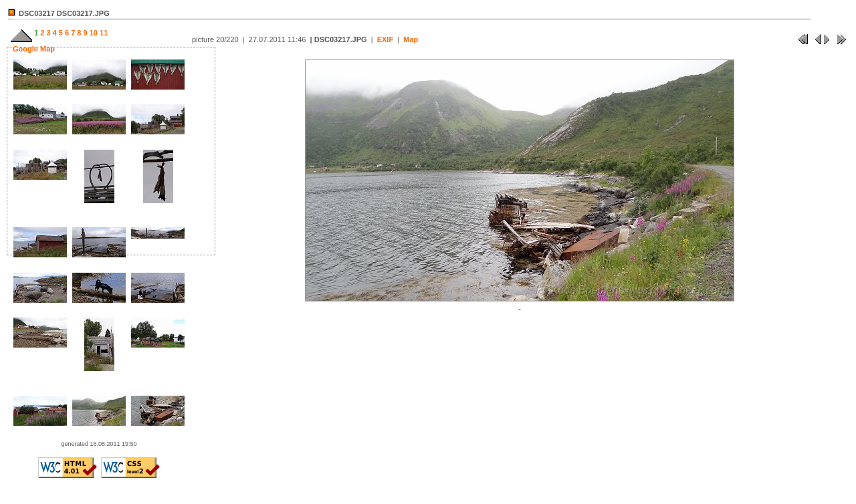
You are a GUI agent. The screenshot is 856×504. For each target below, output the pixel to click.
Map (411, 39)
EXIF (385, 39)
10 (93, 33)
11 (103, 33)
